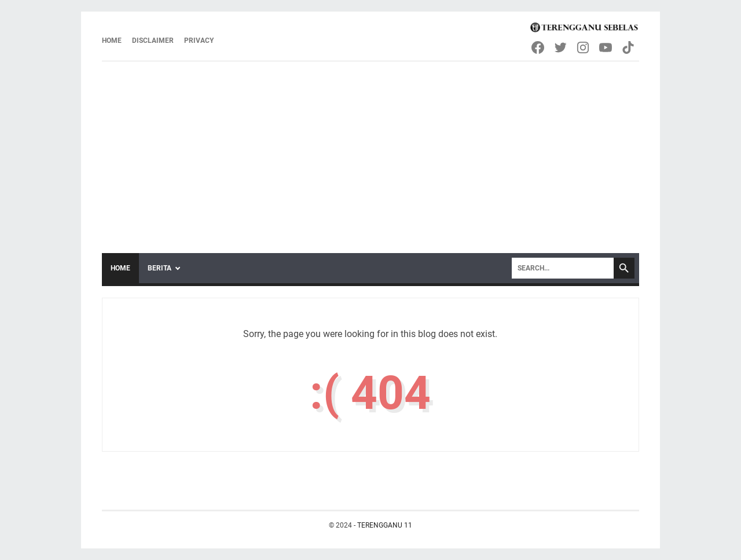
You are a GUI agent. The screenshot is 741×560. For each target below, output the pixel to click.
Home (112, 41)
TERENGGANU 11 (385, 525)
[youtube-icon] (606, 47)
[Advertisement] (370, 149)
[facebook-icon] (539, 47)
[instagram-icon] (584, 47)
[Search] (563, 268)
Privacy (199, 41)
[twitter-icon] (561, 47)
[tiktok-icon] (629, 47)
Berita (159, 268)
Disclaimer (153, 41)
